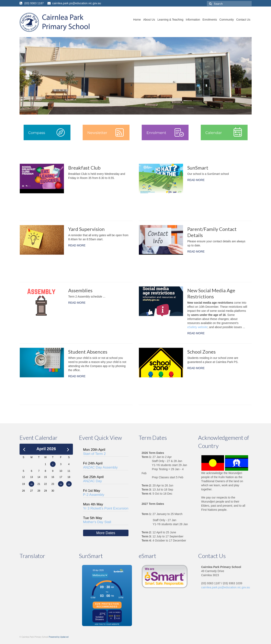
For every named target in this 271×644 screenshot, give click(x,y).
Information (193, 20)
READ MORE (196, 180)
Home (137, 20)
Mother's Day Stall (97, 522)
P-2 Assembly (94, 495)
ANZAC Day (93, 481)
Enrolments (210, 20)
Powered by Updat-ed (59, 637)
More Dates (106, 533)
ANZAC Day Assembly (100, 467)
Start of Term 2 (94, 454)
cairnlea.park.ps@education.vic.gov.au (226, 587)
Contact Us (243, 20)
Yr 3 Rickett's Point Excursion (106, 508)
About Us (149, 20)
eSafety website (197, 327)
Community (227, 20)
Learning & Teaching (170, 20)
